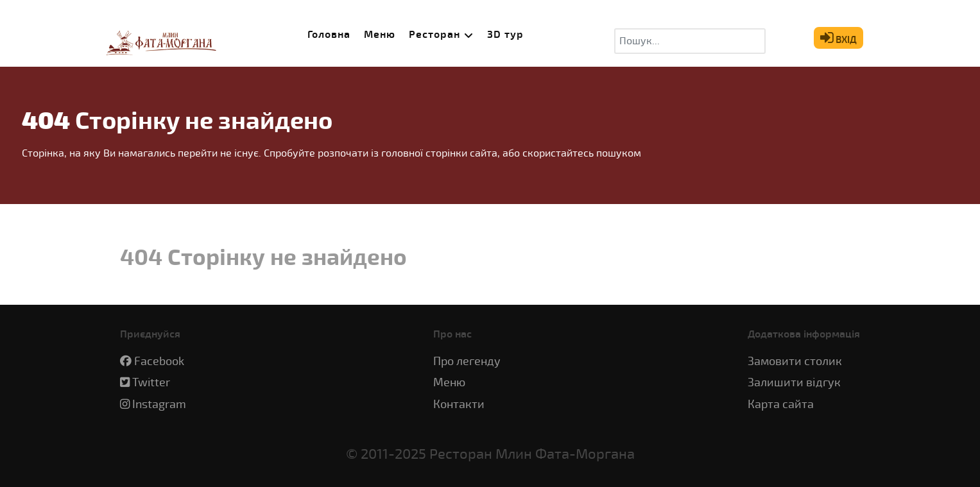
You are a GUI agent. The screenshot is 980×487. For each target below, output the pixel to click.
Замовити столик (795, 362)
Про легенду (467, 362)
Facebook (159, 362)
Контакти (459, 405)
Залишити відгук (794, 383)
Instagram (159, 405)
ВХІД (838, 38)
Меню (449, 383)
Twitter (151, 383)
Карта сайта (781, 405)
